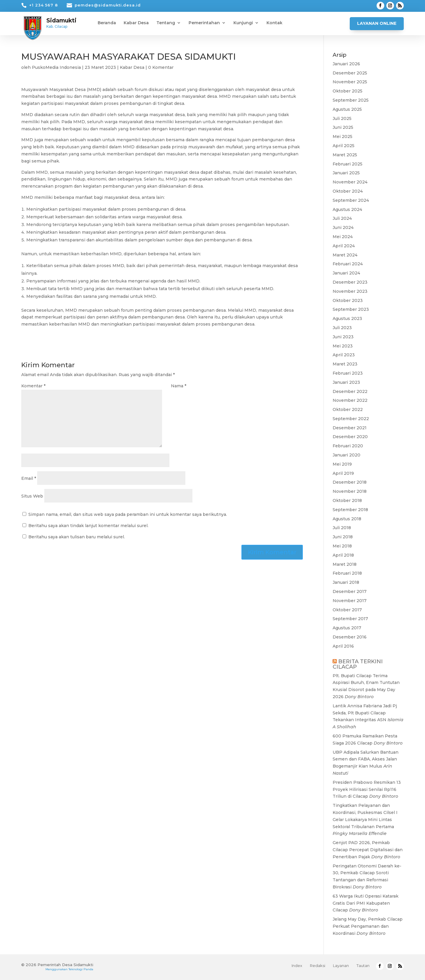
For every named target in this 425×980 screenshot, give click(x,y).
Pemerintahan (204, 23)
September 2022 (351, 419)
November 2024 (350, 182)
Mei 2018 (342, 546)
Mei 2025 (343, 136)
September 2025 (351, 100)
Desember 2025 (350, 73)
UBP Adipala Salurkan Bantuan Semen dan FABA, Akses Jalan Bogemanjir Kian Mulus (366, 759)
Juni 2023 (343, 337)
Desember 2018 (350, 482)
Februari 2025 (348, 164)
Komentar (33, 386)
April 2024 (344, 246)
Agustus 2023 (347, 318)
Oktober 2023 (348, 300)
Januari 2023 (346, 382)
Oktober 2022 (348, 409)
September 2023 (351, 309)
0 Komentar (161, 67)
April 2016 (343, 646)
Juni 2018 (343, 537)
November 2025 (350, 82)
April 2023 (344, 355)
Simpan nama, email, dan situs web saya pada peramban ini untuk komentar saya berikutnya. (128, 514)
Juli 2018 (342, 528)
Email (29, 478)
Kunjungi (243, 23)
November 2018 (350, 491)
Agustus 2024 (347, 209)
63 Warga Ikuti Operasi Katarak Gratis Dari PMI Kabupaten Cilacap (366, 903)
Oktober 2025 (348, 91)
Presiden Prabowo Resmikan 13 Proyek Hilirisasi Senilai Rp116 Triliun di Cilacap (367, 789)
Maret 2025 (345, 155)
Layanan (341, 966)
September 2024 (351, 200)
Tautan (363, 966)
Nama (179, 386)
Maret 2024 (345, 255)
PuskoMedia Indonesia (56, 67)
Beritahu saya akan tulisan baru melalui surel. (77, 537)
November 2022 (350, 400)
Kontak (274, 23)
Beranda (107, 23)
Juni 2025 (343, 127)
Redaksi (318, 966)
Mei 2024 (343, 237)
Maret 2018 (345, 564)
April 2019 (343, 473)
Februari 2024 (348, 264)
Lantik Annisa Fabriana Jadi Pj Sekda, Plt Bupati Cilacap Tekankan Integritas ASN (365, 713)
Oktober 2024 (348, 191)
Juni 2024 (343, 227)
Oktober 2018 (347, 500)
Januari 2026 (346, 64)
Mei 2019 (342, 464)
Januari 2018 (346, 582)
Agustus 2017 (347, 628)
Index (297, 966)
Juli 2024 (342, 218)
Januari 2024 (346, 273)
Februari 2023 (348, 373)
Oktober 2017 (347, 610)
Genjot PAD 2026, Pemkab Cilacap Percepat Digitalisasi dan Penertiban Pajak (368, 850)
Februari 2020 (348, 446)
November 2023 (350, 291)
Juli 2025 (342, 118)
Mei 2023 (343, 346)
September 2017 (350, 619)
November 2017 (350, 601)
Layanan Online (377, 23)
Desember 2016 (350, 637)
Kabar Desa (136, 23)
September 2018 (350, 510)
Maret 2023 (345, 364)
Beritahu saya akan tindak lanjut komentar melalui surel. (88, 526)
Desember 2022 (350, 391)
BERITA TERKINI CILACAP (358, 664)
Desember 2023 (350, 282)
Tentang (166, 23)
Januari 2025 (346, 173)
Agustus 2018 (347, 519)
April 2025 (344, 146)
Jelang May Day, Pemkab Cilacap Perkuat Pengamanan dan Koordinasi (368, 926)
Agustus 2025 (347, 109)
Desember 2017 (350, 591)
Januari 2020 (346, 455)
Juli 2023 (342, 328)
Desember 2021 (350, 428)
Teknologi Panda (81, 969)
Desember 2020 (350, 437)
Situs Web (32, 496)
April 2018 (343, 555)
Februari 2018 (347, 573)
